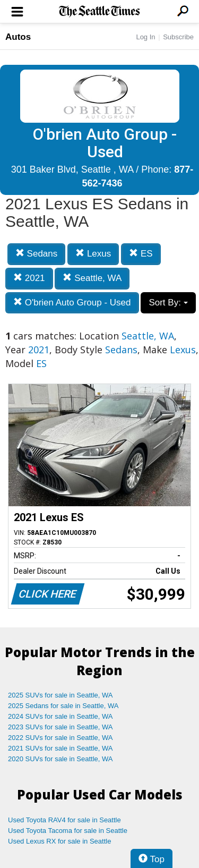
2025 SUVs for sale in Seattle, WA (60, 695)
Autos (18, 37)
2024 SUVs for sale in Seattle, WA (60, 716)
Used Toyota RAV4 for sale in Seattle (64, 820)
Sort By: (168, 303)
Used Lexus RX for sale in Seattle (59, 841)
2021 (29, 278)
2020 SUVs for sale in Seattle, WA (60, 759)
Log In (145, 37)
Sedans (36, 254)
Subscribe (178, 37)
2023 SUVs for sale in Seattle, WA (60, 727)
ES (141, 254)
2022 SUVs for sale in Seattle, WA (60, 738)
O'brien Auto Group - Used (72, 303)
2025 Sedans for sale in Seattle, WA (63, 706)
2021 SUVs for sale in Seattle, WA (60, 748)
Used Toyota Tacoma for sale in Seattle (68, 831)
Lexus (93, 254)
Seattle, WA (92, 278)
